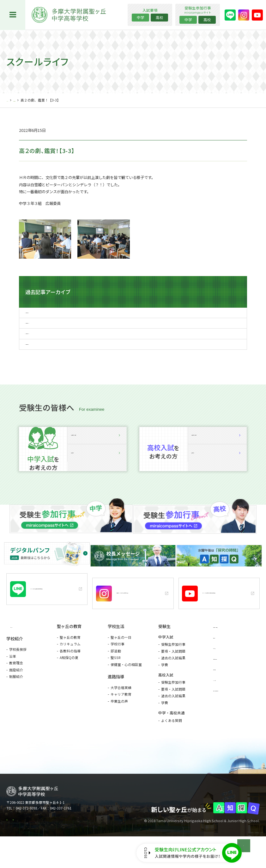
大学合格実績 (121, 712)
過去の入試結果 (173, 683)
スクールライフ (34, 100)
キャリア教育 (121, 719)
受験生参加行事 (173, 669)
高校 (160, 17)
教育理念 (16, 688)
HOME (11, 100)
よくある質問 (172, 745)
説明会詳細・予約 (97, 462)
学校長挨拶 (18, 674)
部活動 (116, 675)
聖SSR (116, 682)
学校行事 (118, 669)
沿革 (13, 681)
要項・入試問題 (173, 676)
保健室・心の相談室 (126, 689)
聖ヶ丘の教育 (70, 662)
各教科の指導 (70, 675)
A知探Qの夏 (69, 682)
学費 (165, 689)
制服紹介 (16, 702)
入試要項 (97, 493)
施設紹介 (16, 695)
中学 (141, 17)
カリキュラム (70, 669)
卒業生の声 (119, 726)
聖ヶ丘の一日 (121, 662)
